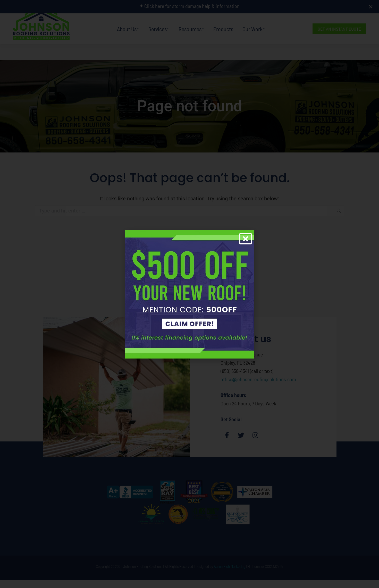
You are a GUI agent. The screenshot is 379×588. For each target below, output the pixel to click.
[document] (189, 294)
